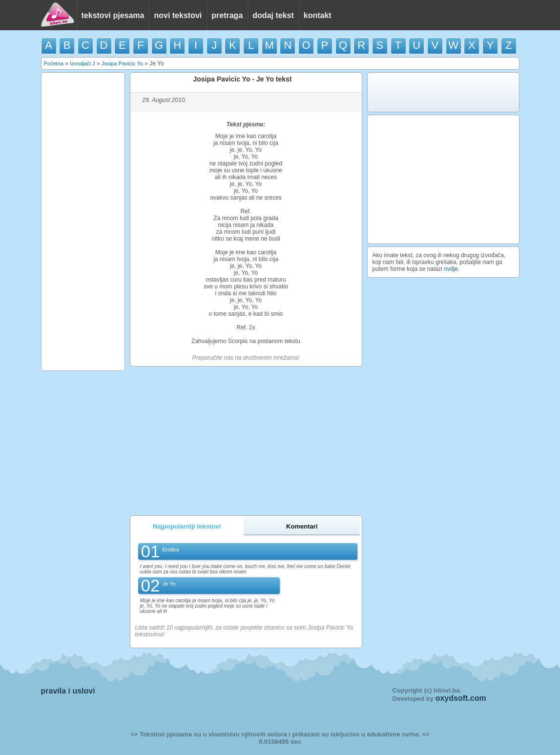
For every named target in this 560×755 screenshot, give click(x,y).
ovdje (451, 269)
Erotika (170, 550)
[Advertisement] (83, 222)
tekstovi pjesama (113, 15)
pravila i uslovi (68, 691)
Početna (54, 63)
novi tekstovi (178, 15)
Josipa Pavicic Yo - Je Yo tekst (242, 79)
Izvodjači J (82, 63)
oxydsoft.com (461, 698)
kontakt (318, 15)
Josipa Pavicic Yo (122, 63)
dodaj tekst (273, 15)
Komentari (302, 526)
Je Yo (169, 584)
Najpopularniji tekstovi (187, 526)
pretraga (227, 15)
